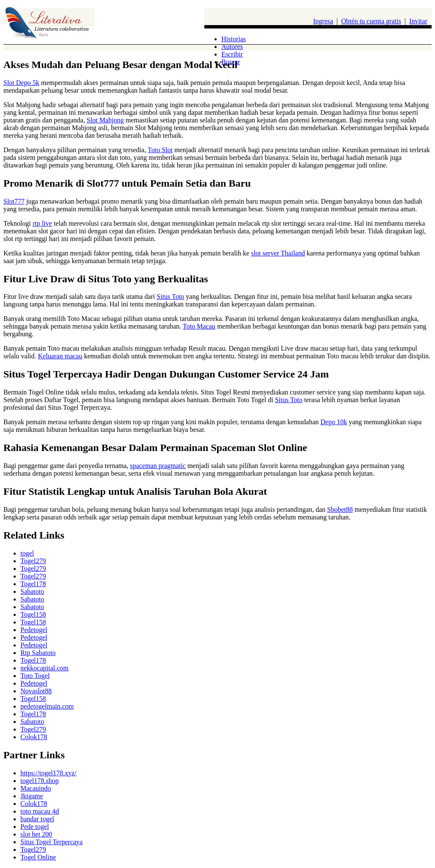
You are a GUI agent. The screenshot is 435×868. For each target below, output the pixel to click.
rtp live (42, 223)
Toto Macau (199, 326)
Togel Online (38, 857)
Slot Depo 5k (21, 83)
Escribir (232, 54)
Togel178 (33, 584)
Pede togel (35, 827)
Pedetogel (34, 630)
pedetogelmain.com (47, 706)
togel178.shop (40, 781)
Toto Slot (160, 150)
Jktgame (32, 796)
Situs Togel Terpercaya (51, 842)
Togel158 (33, 614)
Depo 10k (334, 422)
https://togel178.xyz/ (48, 773)
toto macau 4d (40, 811)
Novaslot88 (36, 691)
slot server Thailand (278, 253)
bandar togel (37, 819)
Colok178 (34, 737)
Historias (234, 39)
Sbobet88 (340, 509)
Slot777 (14, 201)
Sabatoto (32, 591)
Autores (232, 47)
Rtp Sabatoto (38, 653)
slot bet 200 (36, 834)
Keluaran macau (60, 356)
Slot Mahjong (105, 120)
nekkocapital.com (44, 668)
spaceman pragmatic (158, 466)
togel (27, 553)
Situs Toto (171, 296)
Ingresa (323, 21)
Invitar (418, 21)
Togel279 (33, 561)
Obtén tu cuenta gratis (371, 21)
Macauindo (36, 788)
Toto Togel (35, 676)
